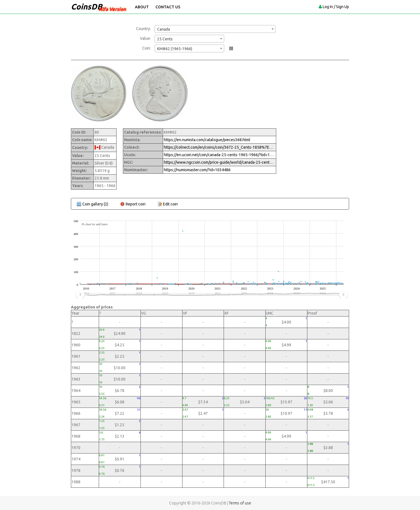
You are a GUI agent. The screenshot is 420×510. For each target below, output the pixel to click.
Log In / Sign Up (336, 7)
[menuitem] (212, 295)
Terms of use (240, 503)
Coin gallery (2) (95, 204)
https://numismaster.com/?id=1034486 (197, 170)
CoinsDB (87, 7)
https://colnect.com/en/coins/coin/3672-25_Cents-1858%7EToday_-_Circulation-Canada (219, 147)
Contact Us (168, 7)
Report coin (136, 204)
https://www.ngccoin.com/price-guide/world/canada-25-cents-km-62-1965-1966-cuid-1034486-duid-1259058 (219, 162)
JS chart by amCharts (95, 224)
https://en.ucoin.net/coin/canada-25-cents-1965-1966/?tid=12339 (219, 155)
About (142, 7)
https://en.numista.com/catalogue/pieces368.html (207, 140)
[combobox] (215, 29)
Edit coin (170, 204)
